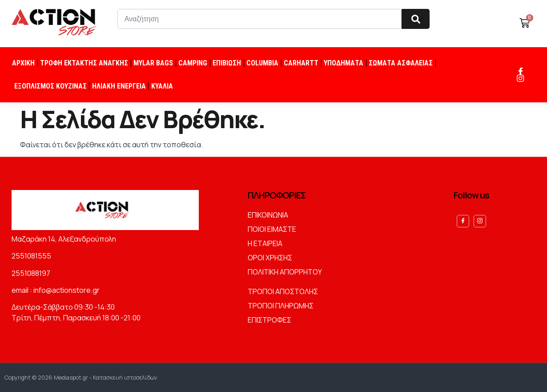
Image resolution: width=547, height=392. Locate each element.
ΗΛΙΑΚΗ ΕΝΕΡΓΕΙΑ (119, 86)
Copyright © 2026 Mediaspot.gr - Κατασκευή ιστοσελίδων (81, 377)
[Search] (416, 19)
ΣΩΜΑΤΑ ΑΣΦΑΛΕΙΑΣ (401, 63)
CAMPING (193, 63)
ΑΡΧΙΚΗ (23, 63)
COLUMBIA (262, 63)
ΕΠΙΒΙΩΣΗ (227, 63)
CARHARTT (301, 63)
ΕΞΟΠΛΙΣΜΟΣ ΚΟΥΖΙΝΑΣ (50, 86)
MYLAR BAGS (153, 63)
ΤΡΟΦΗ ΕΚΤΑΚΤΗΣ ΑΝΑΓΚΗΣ (84, 63)
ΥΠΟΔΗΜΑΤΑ (344, 63)
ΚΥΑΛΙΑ (162, 86)
